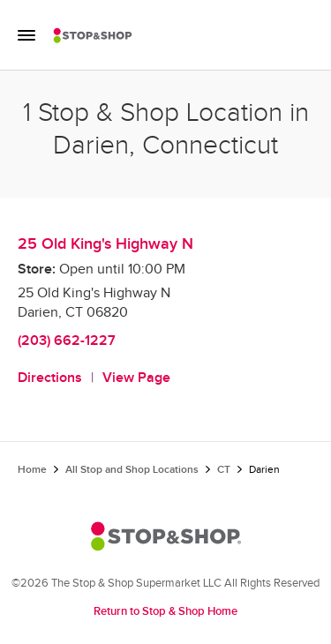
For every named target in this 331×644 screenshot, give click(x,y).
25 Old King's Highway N (105, 244)
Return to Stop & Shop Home (165, 611)
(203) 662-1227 (67, 341)
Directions (50, 378)
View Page (136, 378)
